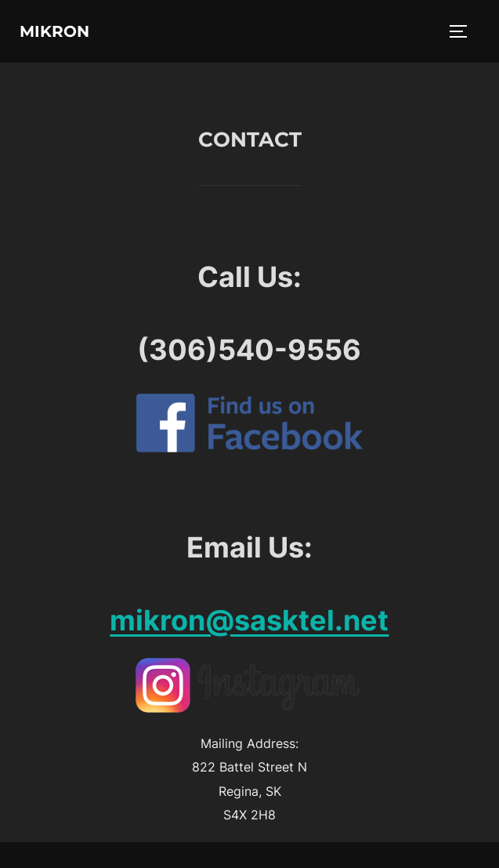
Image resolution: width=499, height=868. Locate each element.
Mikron (54, 31)
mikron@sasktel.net (249, 620)
